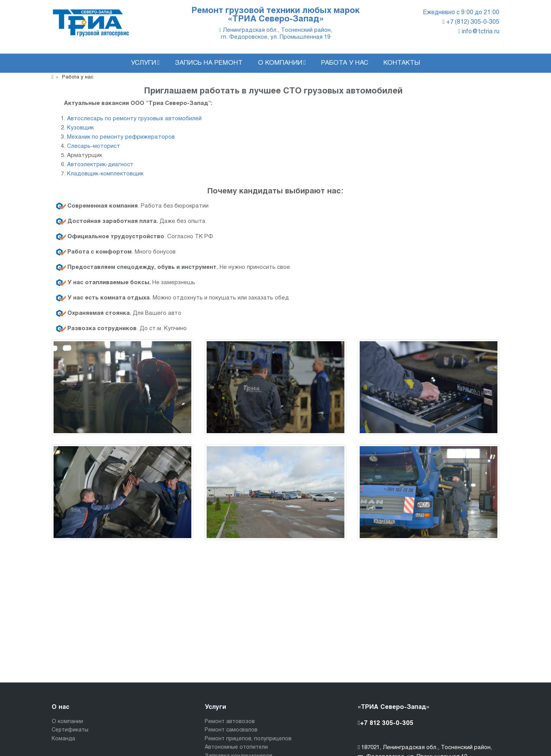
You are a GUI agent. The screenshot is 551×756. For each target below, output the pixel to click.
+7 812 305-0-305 (386, 723)
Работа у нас (345, 63)
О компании (282, 63)
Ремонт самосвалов (231, 730)
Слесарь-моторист (94, 146)
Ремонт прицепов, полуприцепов (248, 739)
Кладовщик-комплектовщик (105, 174)
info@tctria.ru (479, 32)
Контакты (402, 63)
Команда (63, 739)
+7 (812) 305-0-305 (471, 22)
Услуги (145, 63)
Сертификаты (70, 730)
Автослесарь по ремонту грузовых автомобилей (134, 119)
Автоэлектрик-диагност (100, 165)
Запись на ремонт (209, 63)
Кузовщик (80, 128)
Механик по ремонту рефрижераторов (121, 137)
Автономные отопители (236, 747)
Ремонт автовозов (230, 722)
